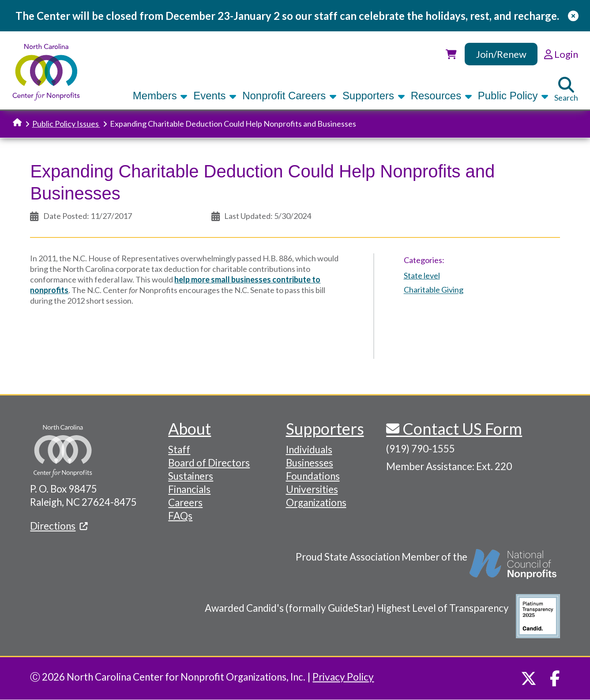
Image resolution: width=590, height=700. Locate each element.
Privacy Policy (343, 677)
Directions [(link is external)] (59, 526)
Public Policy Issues (66, 124)
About (190, 429)
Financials (189, 489)
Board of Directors (209, 463)
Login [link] (561, 54)
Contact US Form (461, 429)
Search (566, 90)
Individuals (309, 450)
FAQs (180, 516)
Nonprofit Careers (289, 96)
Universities (312, 489)
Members (160, 96)
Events (215, 96)
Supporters (374, 96)
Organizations (316, 502)
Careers (185, 502)
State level (422, 275)
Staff (179, 450)
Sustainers (191, 476)
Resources (442, 96)
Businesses (310, 463)
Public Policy (513, 96)
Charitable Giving (434, 290)
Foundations (313, 476)
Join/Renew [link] (501, 54)
